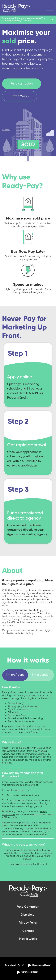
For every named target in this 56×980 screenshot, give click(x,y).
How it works (28, 939)
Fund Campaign (28, 907)
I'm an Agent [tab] (15, 675)
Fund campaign (22, 84)
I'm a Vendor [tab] (41, 675)
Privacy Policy (28, 923)
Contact (28, 931)
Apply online (20, 377)
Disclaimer (28, 915)
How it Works (20, 96)
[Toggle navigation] (50, 8)
